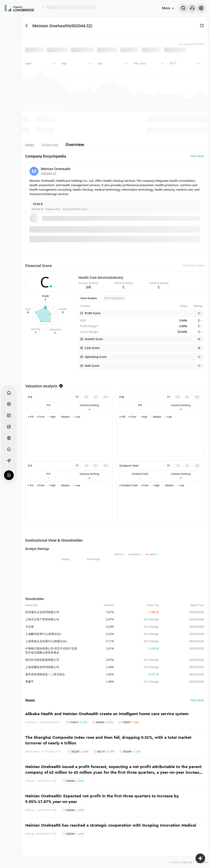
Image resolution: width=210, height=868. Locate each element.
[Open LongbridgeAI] (200, 858)
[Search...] (183, 8)
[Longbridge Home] (20, 8)
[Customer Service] (192, 8)
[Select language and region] (201, 8)
